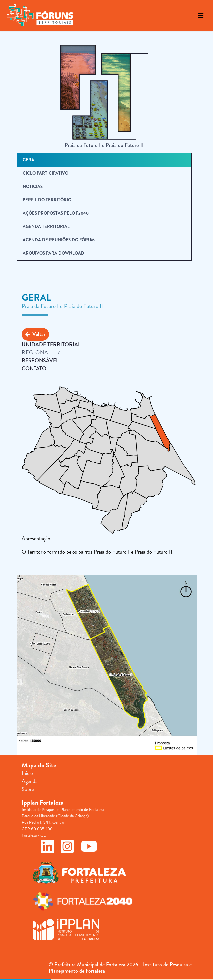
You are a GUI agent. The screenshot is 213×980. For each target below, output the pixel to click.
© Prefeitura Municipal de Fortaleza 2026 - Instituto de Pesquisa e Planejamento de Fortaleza (120, 968)
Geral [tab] (30, 160)
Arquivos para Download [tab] (53, 253)
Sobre (28, 789)
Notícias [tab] (33, 186)
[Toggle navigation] (200, 15)
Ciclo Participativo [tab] (45, 173)
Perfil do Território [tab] (47, 200)
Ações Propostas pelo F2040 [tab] (56, 213)
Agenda (30, 781)
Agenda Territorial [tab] (46, 226)
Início (27, 773)
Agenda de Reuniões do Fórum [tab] (59, 240)
